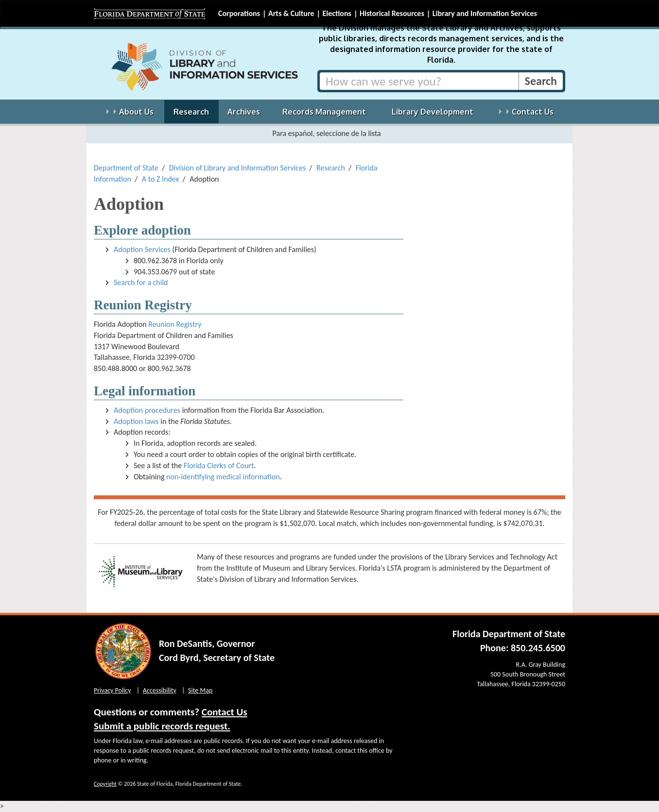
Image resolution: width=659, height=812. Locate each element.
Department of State (126, 168)
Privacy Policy (113, 690)
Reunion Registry (175, 324)
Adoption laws (136, 421)
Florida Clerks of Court (219, 465)
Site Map (200, 690)
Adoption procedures (147, 410)
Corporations (239, 13)
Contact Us (225, 712)
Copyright (105, 784)
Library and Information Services (485, 13)
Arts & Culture (291, 13)
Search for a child (141, 282)
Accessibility (160, 690)
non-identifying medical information (223, 477)
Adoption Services (142, 249)
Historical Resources (392, 13)
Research (331, 168)
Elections (337, 13)
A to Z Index (161, 179)
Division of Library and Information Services (238, 168)
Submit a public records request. (162, 726)
